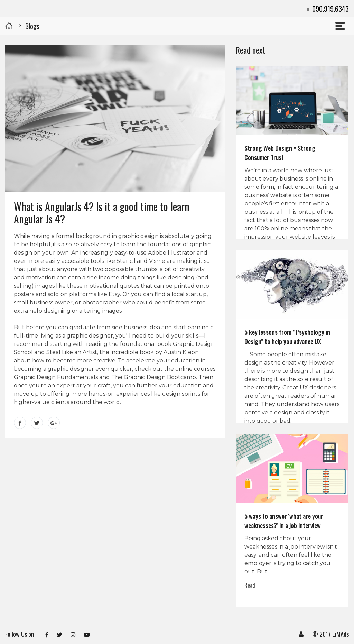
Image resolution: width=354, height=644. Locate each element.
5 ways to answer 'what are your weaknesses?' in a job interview (284, 521)
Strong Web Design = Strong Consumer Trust (280, 153)
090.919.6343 (328, 9)
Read (250, 585)
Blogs (32, 26)
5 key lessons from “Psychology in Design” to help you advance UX (287, 337)
